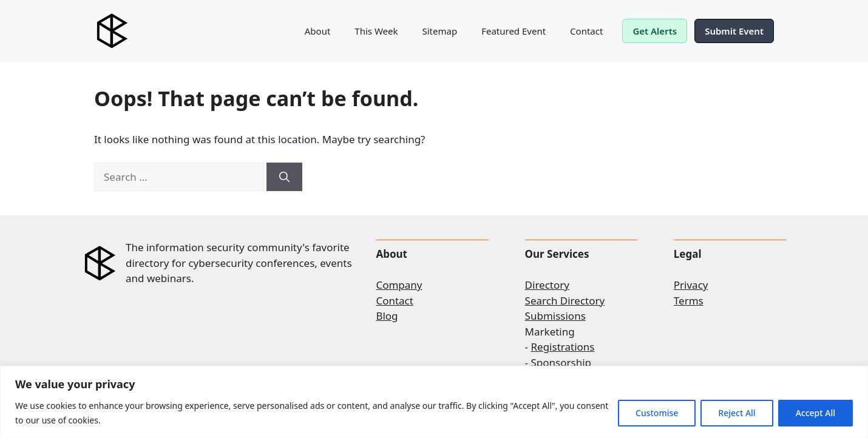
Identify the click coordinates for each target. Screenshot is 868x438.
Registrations (563, 347)
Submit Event (734, 31)
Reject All (737, 413)
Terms (689, 301)
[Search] (284, 177)
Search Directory (565, 301)
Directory (547, 285)
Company (399, 285)
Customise (657, 413)
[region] (434, 402)
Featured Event (514, 31)
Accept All (815, 413)
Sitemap (440, 31)
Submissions (555, 316)
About (318, 31)
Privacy (691, 285)
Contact (586, 31)
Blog (387, 316)
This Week (376, 31)
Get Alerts (655, 31)
